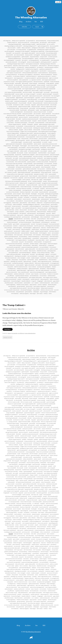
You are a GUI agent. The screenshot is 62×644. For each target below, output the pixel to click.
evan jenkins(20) (55, 60)
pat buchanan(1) (41, 213)
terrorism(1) (27, 219)
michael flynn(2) (10, 165)
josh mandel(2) (53, 192)
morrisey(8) (47, 92)
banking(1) (55, 210)
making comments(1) (22, 268)
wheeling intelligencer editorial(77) (13, 46)
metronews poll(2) (37, 187)
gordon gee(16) (8, 65)
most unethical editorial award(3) (27, 158)
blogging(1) (40, 281)
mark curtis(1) (18, 238)
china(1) (54, 267)
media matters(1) (8, 231)
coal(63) (19, 48)
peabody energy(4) (10, 140)
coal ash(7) (39, 94)
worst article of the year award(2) (14, 163)
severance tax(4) (43, 138)
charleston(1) (56, 261)
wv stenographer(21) (34, 60)
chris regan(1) (10, 211)
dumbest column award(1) (53, 215)
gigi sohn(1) (56, 281)
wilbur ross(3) (23, 151)
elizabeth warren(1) (41, 251)
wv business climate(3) (34, 151)
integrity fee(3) (7, 146)
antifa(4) (36, 124)
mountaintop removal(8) (39, 87)
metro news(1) (55, 283)
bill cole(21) (25, 60)
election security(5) (12, 115)
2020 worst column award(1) (42, 263)
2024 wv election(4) (10, 128)
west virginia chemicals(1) (35, 277)
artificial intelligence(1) (35, 206)
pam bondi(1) (54, 204)
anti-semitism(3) (13, 149)
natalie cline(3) (37, 144)
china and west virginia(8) (29, 85)
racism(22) (18, 60)
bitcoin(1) (9, 229)
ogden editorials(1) (22, 270)
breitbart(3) (40, 158)
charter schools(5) (42, 121)
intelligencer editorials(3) (47, 149)
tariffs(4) (24, 124)
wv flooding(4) (52, 135)
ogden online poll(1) (30, 249)
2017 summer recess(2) (11, 172)
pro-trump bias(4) (43, 135)
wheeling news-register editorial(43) (46, 49)
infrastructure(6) (36, 106)
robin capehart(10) (23, 80)
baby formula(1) (19, 283)
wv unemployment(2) (14, 187)
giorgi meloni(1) (21, 286)
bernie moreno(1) (16, 206)
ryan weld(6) (31, 101)
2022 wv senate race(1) (11, 277)
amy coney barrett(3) (33, 146)
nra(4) (19, 138)
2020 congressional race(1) (44, 261)
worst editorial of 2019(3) (11, 156)
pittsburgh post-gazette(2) (52, 194)
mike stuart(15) (43, 65)
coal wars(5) (31, 122)
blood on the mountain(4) (13, 131)
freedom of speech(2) (25, 192)
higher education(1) (30, 265)
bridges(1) (8, 208)
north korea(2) (21, 185)
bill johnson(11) (9, 78)
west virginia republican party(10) (24, 82)
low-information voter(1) (42, 249)
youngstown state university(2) (50, 183)
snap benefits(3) (37, 142)
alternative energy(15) (53, 65)
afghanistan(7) (19, 98)
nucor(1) (56, 290)
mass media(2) (52, 174)
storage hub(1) (25, 254)
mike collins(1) (32, 203)
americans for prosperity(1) (14, 247)
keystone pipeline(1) (54, 265)
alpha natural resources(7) (36, 96)
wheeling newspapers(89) (15, 44)
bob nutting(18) (22, 62)
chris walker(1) (19, 201)
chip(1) (32, 231)
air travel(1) (53, 254)
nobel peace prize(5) (27, 114)
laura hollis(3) (22, 147)
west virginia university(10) (49, 80)
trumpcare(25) (43, 57)
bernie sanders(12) (43, 73)
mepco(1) (43, 228)
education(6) (53, 105)
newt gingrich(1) (52, 251)
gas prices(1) (29, 286)
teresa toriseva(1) (28, 201)
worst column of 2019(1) (43, 252)
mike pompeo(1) (45, 279)
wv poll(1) (20, 197)
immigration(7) (7, 96)
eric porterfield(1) (44, 247)
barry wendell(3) (12, 153)
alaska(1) (34, 252)
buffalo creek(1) (25, 231)
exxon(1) (11, 219)
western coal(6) (9, 101)
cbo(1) (47, 240)
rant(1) (52, 252)
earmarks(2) (18, 169)
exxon (9, 333)
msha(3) (50, 151)
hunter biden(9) (33, 83)
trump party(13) (52, 71)
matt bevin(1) (30, 260)
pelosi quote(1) (21, 220)
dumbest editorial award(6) (50, 103)
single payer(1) (36, 228)
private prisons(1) (45, 204)
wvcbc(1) (28, 274)
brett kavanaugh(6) (41, 108)
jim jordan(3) (44, 151)
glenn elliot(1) (29, 292)
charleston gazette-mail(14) (51, 67)
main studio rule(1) (45, 229)
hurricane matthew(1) (13, 213)
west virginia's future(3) (13, 151)
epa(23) (36, 58)
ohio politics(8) (54, 92)
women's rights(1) (42, 284)
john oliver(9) (9, 85)
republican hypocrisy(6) (13, 108)
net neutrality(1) (23, 236)
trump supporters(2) (46, 172)
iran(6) (37, 110)
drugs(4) (21, 130)
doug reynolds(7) (11, 98)
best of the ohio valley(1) (34, 288)
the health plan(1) (27, 238)
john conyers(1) (16, 229)
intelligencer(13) (20, 69)
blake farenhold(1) (26, 229)
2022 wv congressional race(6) (48, 106)
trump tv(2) (55, 172)
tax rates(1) (31, 210)
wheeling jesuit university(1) (52, 226)
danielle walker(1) (26, 281)
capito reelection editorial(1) (14, 254)
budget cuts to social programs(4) (29, 131)
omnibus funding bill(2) (12, 160)
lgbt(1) (17, 251)
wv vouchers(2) (48, 163)
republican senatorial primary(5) (30, 119)
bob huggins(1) (7, 203)
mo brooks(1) (43, 274)
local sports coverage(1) (42, 224)
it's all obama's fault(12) (19, 76)
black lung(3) (23, 146)
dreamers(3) (18, 155)
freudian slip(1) (11, 240)
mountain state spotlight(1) (44, 267)
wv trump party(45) (21, 49)
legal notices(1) (27, 261)
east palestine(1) (20, 292)
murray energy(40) (9, 51)
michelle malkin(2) (37, 181)
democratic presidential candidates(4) (46, 137)
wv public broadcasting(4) (48, 130)
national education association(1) (14, 244)
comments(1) (36, 238)
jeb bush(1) (38, 265)
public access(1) (54, 249)
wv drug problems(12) (11, 74)
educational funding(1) (26, 290)
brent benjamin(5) (40, 122)
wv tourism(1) (43, 276)
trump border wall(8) (51, 85)
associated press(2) (38, 190)
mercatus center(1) (54, 231)
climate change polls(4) (13, 133)
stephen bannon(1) (29, 215)
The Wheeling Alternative (33, 632)
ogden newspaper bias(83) (29, 44)
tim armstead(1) (29, 242)
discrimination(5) (28, 112)
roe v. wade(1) (35, 283)
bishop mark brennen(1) (47, 288)
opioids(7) (38, 98)
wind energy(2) (47, 179)
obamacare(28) (29, 55)
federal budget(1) (46, 235)
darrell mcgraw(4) (20, 140)
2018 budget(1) (43, 233)
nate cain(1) (40, 293)
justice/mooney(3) (54, 155)
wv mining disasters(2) (44, 160)
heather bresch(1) (51, 211)
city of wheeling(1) (40, 220)
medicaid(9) (18, 83)
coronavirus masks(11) (30, 78)
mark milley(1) (18, 199)
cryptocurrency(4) (28, 128)
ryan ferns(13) (43, 71)
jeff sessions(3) (56, 146)
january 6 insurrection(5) (40, 112)
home (50, 293)
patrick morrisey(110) (23, 42)
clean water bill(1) (40, 240)
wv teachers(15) (34, 65)
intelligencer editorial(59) (38, 48)
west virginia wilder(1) (21, 240)
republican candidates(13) (46, 69)
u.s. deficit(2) (36, 188)
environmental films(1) (25, 252)
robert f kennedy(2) (46, 167)
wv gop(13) (27, 71)
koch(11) (54, 76)
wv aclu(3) (45, 142)
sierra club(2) (35, 192)
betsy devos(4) (25, 138)
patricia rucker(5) (23, 117)
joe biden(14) (40, 67)
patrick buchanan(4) (10, 126)
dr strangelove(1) (55, 263)
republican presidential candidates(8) (46, 89)
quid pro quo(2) (23, 165)
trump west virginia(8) (17, 90)
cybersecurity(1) (45, 236)
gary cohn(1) (16, 224)
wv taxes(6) (9, 105)
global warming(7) (47, 94)
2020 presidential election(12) (30, 73)
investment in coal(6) (18, 105)
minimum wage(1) (50, 256)
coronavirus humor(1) (9, 265)
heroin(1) (32, 254)
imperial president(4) (42, 126)
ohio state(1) (53, 240)
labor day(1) (41, 197)
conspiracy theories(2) (32, 185)
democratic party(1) (43, 208)
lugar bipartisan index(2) (21, 171)
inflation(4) (19, 128)
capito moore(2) (42, 185)
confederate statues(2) (51, 169)
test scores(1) (15, 242)
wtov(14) (13, 69)
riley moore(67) (12, 48)
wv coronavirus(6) (51, 108)
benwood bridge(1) (52, 244)
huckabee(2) (53, 165)
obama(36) (9, 53)
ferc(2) (30, 181)
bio (36, 21)
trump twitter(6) (24, 108)
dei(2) (17, 165)
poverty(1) (36, 201)
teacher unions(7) (16, 96)
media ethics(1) (43, 245)
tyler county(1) (50, 219)
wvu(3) (26, 153)
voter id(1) (34, 219)
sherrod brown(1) (20, 249)
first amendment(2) (53, 181)
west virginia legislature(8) (29, 89)
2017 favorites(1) (28, 235)
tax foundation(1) (34, 276)
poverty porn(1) (26, 217)
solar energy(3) (51, 153)
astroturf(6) (32, 108)
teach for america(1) (39, 226)
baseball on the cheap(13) (32, 69)
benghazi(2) (6, 178)
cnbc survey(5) (37, 114)
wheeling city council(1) (16, 261)
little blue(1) (45, 265)
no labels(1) (27, 197)
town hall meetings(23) (28, 58)
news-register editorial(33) (28, 53)
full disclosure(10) (38, 82)
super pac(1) (20, 215)
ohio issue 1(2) (35, 179)
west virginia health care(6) (47, 110)
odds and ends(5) (11, 119)
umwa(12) (9, 76)
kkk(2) (54, 171)
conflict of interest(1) (31, 211)
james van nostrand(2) (30, 178)
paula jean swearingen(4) (40, 133)
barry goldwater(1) (13, 252)
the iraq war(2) (41, 169)
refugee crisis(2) (34, 160)
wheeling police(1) (9, 256)
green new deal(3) (35, 140)
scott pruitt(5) (10, 122)
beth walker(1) (46, 206)
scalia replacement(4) (51, 122)
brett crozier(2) (26, 179)
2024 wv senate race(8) (26, 87)
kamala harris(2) (29, 174)
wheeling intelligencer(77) (30, 46)
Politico (20, 320)
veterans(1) (26, 244)
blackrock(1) (15, 203)
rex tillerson (21, 333)
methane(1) (41, 256)
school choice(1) (27, 199)
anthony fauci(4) (11, 135)
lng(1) (13, 208)
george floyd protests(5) (12, 117)
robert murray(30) (41, 53)
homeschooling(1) (16, 281)
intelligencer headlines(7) (11, 99)
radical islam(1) (43, 210)
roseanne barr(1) (53, 238)
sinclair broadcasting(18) (33, 62)
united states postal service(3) (49, 144)
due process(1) (23, 210)
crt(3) (54, 151)
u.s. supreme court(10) (35, 80)
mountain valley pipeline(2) (12, 195)
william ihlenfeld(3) (28, 144)
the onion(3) (20, 153)
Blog (21, 21)
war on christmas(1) (32, 256)
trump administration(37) (52, 51)
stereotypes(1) (26, 279)
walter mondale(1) (17, 204)
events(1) (15, 226)
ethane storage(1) (18, 228)
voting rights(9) (50, 83)
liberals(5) (18, 119)
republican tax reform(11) (44, 76)
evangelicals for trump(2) (34, 183)
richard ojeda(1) (38, 242)
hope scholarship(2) (38, 163)
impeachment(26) (34, 57)
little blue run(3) (45, 140)
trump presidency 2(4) (30, 126)
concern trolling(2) (17, 179)
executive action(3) (38, 156)
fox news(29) (10, 55)
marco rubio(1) (32, 267)
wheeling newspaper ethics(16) (48, 64)
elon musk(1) (25, 206)
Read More (8, 329)
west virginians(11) (19, 78)
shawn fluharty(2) (43, 176)
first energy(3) (16, 146)
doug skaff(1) (36, 290)
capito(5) (17, 121)
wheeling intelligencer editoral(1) (31, 204)
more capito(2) (36, 167)
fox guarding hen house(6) (51, 101)
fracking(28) (37, 55)
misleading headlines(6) (12, 103)
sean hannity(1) (12, 286)
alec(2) (53, 167)
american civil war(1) (52, 258)
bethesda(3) (43, 147)
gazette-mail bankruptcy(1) (11, 236)
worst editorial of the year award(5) (12, 114)
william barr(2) (23, 183)
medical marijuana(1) (12, 222)
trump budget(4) (51, 133)
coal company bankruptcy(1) (29, 208)
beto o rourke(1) (24, 251)
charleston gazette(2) (42, 178)
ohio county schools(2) (21, 162)
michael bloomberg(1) (18, 263)
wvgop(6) (33, 105)
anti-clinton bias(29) (19, 55)
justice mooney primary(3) (42, 155)
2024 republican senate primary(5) (48, 117)
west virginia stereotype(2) (50, 158)
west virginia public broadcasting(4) (47, 131)
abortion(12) (37, 74)
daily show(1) (7, 281)
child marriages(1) (24, 293)
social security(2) (10, 169)
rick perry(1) (55, 235)
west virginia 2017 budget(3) (51, 156)
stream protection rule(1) (10, 220)
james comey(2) (17, 194)
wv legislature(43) (32, 49)
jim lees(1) (53, 222)
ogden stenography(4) (22, 135)
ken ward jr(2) (14, 178)
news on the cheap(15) (10, 67)
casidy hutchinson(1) (45, 283)
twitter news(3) (54, 140)
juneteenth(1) (27, 283)
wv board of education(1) (25, 222)
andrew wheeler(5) (46, 114)
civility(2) (42, 188)
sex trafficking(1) (40, 254)
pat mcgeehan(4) (33, 135)
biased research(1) (10, 210)
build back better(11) (31, 76)
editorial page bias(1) (11, 197)
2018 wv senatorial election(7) (49, 98)
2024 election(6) (39, 101)
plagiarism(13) (35, 71)
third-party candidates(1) (10, 215)
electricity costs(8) (27, 92)
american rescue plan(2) (52, 188)
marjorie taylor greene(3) (33, 147)
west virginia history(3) (45, 146)
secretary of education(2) (13, 192)
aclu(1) (17, 210)
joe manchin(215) (30, 41)
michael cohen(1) (34, 244)
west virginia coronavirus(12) (14, 73)
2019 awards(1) (52, 260)
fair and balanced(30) (51, 53)
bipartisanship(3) (28, 156)
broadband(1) (31, 240)
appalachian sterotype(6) (52, 99)
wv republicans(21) (45, 60)
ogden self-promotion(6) (43, 105)
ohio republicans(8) (38, 92)
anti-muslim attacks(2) (54, 178)
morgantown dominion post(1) (51, 203)
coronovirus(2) (10, 162)
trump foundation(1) (40, 215)
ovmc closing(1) (21, 258)
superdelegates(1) (53, 208)
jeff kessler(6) (31, 110)
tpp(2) (41, 179)
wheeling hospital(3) (9, 155)
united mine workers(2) (11, 185)
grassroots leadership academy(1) (30, 247)
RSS (42, 21)
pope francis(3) (36, 149)
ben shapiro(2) (53, 162)
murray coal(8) (19, 94)
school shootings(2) (24, 160)
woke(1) (46, 293)
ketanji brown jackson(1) (10, 279)
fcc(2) (46, 174)
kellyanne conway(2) (10, 188)
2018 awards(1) (27, 245)
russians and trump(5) (26, 121)
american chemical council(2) (24, 188)
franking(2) (34, 194)
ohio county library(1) (23, 272)
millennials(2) (11, 167)
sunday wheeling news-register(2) (43, 171)
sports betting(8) (51, 87)
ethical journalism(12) (46, 74)
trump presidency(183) (53, 41)
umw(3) (28, 140)
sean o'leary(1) (35, 274)
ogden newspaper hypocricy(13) (15, 71)
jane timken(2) (8, 194)
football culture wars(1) (53, 228)
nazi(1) (50, 210)
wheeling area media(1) (20, 256)
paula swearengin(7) (29, 98)
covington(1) (51, 245)
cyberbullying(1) (35, 217)
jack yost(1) (18, 208)
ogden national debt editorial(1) (12, 233)
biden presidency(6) (38, 103)
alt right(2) (30, 171)
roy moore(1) (17, 231)
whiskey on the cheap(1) (22, 284)
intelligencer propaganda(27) (13, 57)
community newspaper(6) (20, 101)
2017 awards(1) (37, 235)
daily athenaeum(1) (23, 277)
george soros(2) (24, 176)
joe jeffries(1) (11, 276)
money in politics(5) (34, 117)
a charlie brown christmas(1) (26, 226)
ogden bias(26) (25, 57)
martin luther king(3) (17, 142)
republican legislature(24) (15, 58)
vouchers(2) (10, 171)
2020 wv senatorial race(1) (21, 267)
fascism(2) (47, 165)
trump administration (30, 333)
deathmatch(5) (21, 115)
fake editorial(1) (34, 233)
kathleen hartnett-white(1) (42, 231)
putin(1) (19, 279)
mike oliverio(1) (48, 281)
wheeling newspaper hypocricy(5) (48, 119)
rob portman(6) (22, 103)
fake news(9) (25, 83)
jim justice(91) (43, 42)
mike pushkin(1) (53, 195)
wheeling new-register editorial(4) (42, 128)
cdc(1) (36, 260)
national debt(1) (25, 233)
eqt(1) (57, 256)
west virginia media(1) (51, 272)
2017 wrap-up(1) (18, 235)
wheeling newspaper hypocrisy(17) (16, 64)
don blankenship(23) (9, 60)
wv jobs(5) (50, 112)
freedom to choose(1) (53, 274)
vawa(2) (45, 181)
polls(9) (57, 83)
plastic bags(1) (43, 244)
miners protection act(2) (35, 195)
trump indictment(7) (32, 99)
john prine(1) (15, 260)
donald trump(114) (12, 42)
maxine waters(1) (35, 279)
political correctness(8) (45, 90)
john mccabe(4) (28, 130)
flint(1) (54, 213)
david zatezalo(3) (33, 153)
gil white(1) (53, 229)
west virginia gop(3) (13, 147)
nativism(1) (7, 261)
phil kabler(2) (32, 165)
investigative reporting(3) (25, 149)
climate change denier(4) (15, 124)
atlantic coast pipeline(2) (15, 190)
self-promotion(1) (42, 211)
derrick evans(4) (34, 138)
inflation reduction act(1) (47, 290)
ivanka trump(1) (35, 258)
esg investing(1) (44, 292)
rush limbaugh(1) (27, 228)
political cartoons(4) (53, 126)
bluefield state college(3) (28, 155)
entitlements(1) (51, 276)
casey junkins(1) (8, 228)
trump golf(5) (10, 121)
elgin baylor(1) (31, 270)
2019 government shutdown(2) (24, 167)
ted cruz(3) (15, 158)
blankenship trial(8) (9, 94)
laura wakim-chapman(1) (40, 286)
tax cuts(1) (53, 270)
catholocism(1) (35, 229)
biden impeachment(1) (51, 197)
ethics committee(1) (45, 217)
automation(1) (51, 286)
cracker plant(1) (20, 265)
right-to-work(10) (53, 78)
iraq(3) (50, 142)
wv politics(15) (20, 67)
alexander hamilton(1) (11, 258)
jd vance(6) (27, 105)
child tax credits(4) (13, 130)
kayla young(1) (44, 201)
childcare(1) (40, 203)
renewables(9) (42, 83)
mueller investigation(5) (17, 112)
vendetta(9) (46, 82)
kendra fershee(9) (55, 82)
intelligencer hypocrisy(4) (26, 133)
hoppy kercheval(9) (9, 83)
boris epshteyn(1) (8, 226)
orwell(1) (34, 261)
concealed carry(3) (27, 142)
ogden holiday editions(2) (24, 172)
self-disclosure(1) (32, 213)
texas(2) (55, 163)
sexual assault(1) (44, 238)
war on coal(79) (51, 44)
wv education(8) (18, 85)
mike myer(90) (52, 42)
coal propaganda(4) (30, 137)
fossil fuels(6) (23, 110)
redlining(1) (36, 292)
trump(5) (34, 121)
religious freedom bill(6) (24, 106)
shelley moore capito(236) (18, 41)
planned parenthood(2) (48, 187)
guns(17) (55, 62)
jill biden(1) (43, 268)
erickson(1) (43, 258)
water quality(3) (51, 147)
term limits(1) (23, 260)
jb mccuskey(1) (11, 201)
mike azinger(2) (24, 195)
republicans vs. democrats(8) (31, 90)
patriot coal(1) (11, 251)
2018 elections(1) (54, 236)
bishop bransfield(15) (30, 67)
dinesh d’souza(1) (52, 284)
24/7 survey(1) (8, 263)
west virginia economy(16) (32, 64)
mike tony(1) (8, 206)
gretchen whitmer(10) (42, 78)
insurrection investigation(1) (37, 272)
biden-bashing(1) (51, 268)
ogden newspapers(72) (43, 46)
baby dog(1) (33, 293)
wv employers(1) (47, 242)
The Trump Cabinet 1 (14, 305)
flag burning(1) (54, 206)
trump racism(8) (41, 85)
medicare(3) (9, 158)
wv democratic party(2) (42, 162)
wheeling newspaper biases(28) (49, 55)
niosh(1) (9, 260)
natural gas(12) (52, 73)
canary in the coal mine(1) (15, 245)
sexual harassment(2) (53, 185)
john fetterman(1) (9, 283)
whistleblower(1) (43, 260)
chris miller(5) (56, 114)
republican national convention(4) (16, 137)
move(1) (33, 224)
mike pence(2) (40, 165)
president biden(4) (12, 138)
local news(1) (53, 247)
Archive (28, 21)
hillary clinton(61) (26, 48)
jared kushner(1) (45, 222)
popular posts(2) (31, 162)
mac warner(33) (16, 53)
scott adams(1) (15, 293)
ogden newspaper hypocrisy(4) (47, 124)
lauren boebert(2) (44, 192)
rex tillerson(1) (55, 217)
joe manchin (14, 333)
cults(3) (21, 156)
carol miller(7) (22, 99)
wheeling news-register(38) (37, 51)
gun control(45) (11, 49)
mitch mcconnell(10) (13, 80)
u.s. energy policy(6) (12, 106)
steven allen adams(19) (11, 62)
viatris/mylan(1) (9, 274)
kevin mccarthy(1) (9, 199)
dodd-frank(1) (52, 292)
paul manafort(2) (36, 172)
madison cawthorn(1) (19, 274)
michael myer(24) (53, 57)
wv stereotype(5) (30, 115)
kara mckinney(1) (54, 199)
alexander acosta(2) (39, 174)
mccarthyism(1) (9, 238)
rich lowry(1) (9, 204)
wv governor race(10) (9, 82)
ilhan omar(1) (32, 251)
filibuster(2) (54, 160)
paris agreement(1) (25, 224)
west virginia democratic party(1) (18, 288)
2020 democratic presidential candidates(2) (16, 181)
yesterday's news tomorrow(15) (21, 65)
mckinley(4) (54, 128)
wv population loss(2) (54, 176)
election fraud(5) (52, 121)
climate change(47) (50, 48)
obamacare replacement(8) (14, 89)
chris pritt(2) (41, 194)
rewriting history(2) (27, 190)
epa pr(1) (21, 242)
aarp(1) (36, 210)
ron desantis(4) (19, 126)
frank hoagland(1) (11, 284)
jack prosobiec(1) (41, 219)
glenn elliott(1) (23, 203)
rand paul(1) (10, 267)
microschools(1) (11, 292)
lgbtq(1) (47, 254)
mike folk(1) (35, 245)
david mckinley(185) (41, 41)
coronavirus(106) (34, 42)
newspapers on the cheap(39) (22, 51)
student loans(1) (36, 199)
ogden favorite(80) (41, 44)
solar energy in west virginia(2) (12, 176)
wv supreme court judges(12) (25, 74)
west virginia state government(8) (13, 92)
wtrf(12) (55, 74)
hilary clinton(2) (26, 194)
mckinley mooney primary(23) (47, 58)
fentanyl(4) (30, 124)
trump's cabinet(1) (20, 211)
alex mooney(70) (54, 46)
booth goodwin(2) (28, 163)
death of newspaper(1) (34, 236)
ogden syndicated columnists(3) (14, 144)
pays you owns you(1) (12, 272)
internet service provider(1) (52, 220)
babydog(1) (45, 195)
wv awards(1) (34, 197)
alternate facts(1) (18, 219)
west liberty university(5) (21, 122)
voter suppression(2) (49, 190)
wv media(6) (41, 99)
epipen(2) (21, 178)
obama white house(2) (26, 187)
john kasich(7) (47, 96)
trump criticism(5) (40, 115)
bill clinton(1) (23, 213)
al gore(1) (48, 213)
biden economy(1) (54, 279)
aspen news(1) (33, 284)
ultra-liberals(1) (30, 220)
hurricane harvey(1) (54, 224)
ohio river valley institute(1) (43, 270)
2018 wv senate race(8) (14, 87)
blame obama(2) (33, 176)
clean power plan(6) (14, 110)
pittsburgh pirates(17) (46, 62)
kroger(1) (34, 281)
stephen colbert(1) (29, 263)
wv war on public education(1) (12, 290)
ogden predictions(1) (34, 268)
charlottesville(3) (42, 153)
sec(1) (49, 233)
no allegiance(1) (12, 268)
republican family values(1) (22, 276)
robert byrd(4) (37, 130)
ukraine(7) (56, 94)
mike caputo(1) (52, 201)
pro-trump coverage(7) (30, 94)
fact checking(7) (55, 96)
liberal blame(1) (36, 222)
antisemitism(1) (45, 199)
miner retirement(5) (51, 115)
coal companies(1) (10, 249)
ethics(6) (29, 103)
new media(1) (55, 233)
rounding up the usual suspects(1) (13, 217)
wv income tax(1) (11, 270)
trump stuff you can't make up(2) (15, 174)
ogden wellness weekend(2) (29, 169)
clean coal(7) (25, 96)
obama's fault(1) (8, 224)
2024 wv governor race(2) (12, 183)
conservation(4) (52, 138)
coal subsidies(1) (9, 235)
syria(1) (28, 258)
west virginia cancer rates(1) (50, 277)
